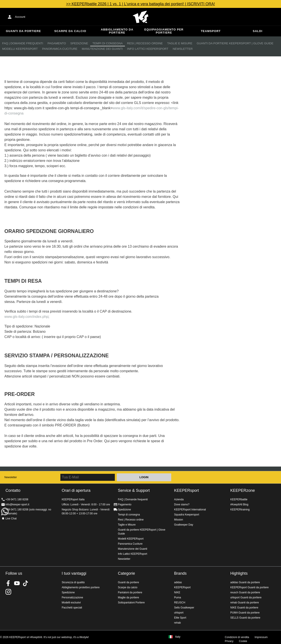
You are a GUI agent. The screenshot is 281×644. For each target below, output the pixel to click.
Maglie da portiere (128, 597)
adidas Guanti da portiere (245, 582)
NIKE (177, 592)
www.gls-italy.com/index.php (26, 317)
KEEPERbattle (239, 499)
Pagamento (57, 43)
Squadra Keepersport (187, 515)
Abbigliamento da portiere (117, 31)
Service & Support (134, 490)
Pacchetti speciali (72, 608)
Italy (178, 637)
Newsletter (183, 49)
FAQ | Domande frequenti (23, 43)
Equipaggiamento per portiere (164, 31)
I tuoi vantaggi (74, 573)
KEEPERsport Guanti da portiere (249, 587)
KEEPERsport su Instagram (8, 592)
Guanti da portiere (23, 31)
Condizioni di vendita (237, 637)
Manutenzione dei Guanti (102, 49)
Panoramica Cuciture (60, 49)
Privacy (229, 641)
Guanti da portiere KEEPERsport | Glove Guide (235, 43)
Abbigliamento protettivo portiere (81, 587)
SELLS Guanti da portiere (245, 618)
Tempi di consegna (108, 43)
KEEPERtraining (240, 510)
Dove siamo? (182, 504)
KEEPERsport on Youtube (17, 583)
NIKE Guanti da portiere (244, 608)
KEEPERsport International (190, 510)
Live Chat (11, 519)
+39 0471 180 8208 (17, 499)
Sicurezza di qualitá (73, 582)
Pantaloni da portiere (130, 592)
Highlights (239, 573)
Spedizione (79, 43)
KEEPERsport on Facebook (8, 583)
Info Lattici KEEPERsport (148, 49)
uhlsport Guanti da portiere (246, 597)
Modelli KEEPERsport (20, 49)
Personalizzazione (72, 597)
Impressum (261, 637)
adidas (178, 582)
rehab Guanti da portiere (245, 603)
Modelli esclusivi (71, 603)
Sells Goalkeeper (184, 608)
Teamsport (211, 31)
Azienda (179, 499)
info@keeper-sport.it (17, 504)
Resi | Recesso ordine (145, 43)
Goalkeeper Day (184, 525)
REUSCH (180, 603)
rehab (177, 623)
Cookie (243, 641)
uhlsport (179, 613)
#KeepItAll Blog (239, 504)
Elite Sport (180, 618)
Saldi (258, 31)
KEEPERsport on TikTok (25, 583)
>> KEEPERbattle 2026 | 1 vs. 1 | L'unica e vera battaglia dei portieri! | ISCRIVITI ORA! (140, 4)
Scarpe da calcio (70, 31)
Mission (179, 520)
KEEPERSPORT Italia (140, 17)
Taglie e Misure (180, 43)
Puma (177, 597)
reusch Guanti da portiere (245, 592)
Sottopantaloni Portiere (131, 603)
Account (20, 17)
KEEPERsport (186, 490)
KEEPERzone (243, 490)
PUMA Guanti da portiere (245, 613)
